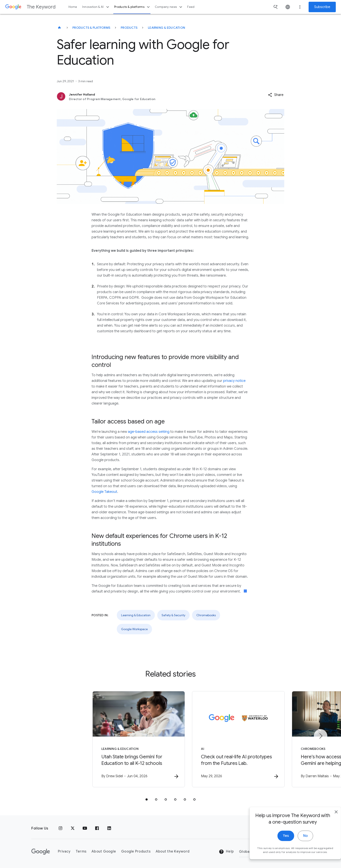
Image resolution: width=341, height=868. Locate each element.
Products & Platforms (91, 28)
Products (129, 28)
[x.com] (73, 828)
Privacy (64, 852)
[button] (276, 95)
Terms (81, 852)
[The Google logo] (41, 852)
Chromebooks (206, 615)
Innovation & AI (96, 7)
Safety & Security (173, 615)
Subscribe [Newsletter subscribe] (322, 7)
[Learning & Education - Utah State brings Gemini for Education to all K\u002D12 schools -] (114, 739)
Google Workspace (134, 629)
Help (226, 852)
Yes (277, 848)
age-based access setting (149, 432)
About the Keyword (173, 852)
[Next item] (321, 736)
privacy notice (234, 381)
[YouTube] (85, 828)
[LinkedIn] (109, 828)
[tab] (147, 800)
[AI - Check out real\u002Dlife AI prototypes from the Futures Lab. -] (227, 739)
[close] (328, 824)
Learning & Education (166, 28)
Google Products (136, 852)
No (297, 848)
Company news (169, 7)
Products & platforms (133, 7)
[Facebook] (97, 828)
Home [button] (73, 7)
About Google (104, 852)
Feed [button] (191, 7)
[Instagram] (60, 828)
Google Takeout (104, 492)
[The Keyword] (59, 28)
